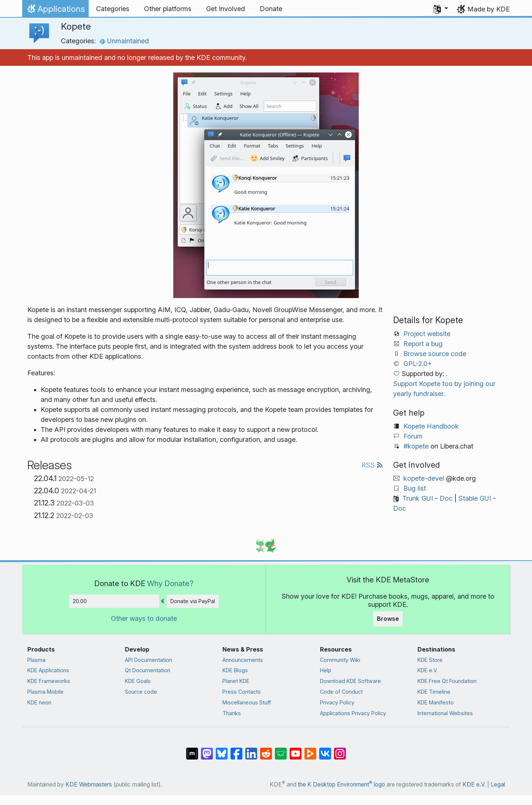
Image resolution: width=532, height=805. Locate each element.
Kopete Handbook (431, 426)
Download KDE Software (350, 681)
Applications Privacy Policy (353, 713)
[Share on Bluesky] (222, 750)
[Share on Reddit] (266, 750)
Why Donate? (170, 583)
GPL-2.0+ (418, 364)
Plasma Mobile (45, 692)
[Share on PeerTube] (310, 750)
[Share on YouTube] (296, 750)
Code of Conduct (341, 692)
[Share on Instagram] (340, 750)
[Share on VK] (325, 750)
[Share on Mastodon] (207, 750)
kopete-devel (424, 478)
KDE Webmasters (89, 784)
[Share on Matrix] (192, 750)
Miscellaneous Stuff (247, 702)
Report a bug (423, 344)
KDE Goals (138, 681)
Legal (498, 784)
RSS (372, 465)
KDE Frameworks (49, 681)
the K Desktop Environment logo (341, 784)
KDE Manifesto (436, 702)
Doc (446, 498)
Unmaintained (124, 41)
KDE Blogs (235, 670)
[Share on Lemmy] (281, 750)
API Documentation (149, 660)
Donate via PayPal (193, 601)
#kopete (416, 446)
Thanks (232, 713)
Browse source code (435, 354)
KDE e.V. (428, 670)
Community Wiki (340, 660)
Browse (388, 619)
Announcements (243, 660)
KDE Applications (48, 670)
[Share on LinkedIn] (251, 750)
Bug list (415, 488)
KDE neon (39, 702)
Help (326, 670)
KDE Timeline (434, 692)
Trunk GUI (418, 498)
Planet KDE (236, 681)
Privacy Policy (337, 702)
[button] (441, 9)
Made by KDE (489, 9)
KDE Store (430, 660)
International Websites (445, 713)
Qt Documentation (148, 670)
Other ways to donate (144, 618)
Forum (413, 436)
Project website (427, 334)
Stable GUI (475, 498)
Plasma (36, 660)
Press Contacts (242, 692)
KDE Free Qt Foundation (447, 681)
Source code (141, 692)
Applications (55, 11)
